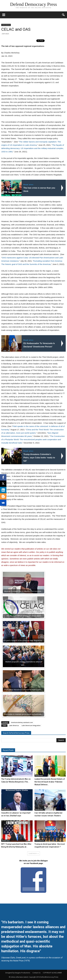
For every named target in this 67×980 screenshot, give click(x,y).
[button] (63, 15)
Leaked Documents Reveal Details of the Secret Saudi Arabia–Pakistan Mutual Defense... (50, 782)
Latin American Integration (31, 725)
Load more (34, 853)
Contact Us (36, 973)
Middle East (39, 776)
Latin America (14, 725)
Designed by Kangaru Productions (18, 973)
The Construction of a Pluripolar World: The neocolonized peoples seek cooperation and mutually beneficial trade (33, 439)
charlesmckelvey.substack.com (22, 722)
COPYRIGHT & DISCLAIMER (52, 973)
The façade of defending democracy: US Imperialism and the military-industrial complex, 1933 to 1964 (33, 148)
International (6, 25)
